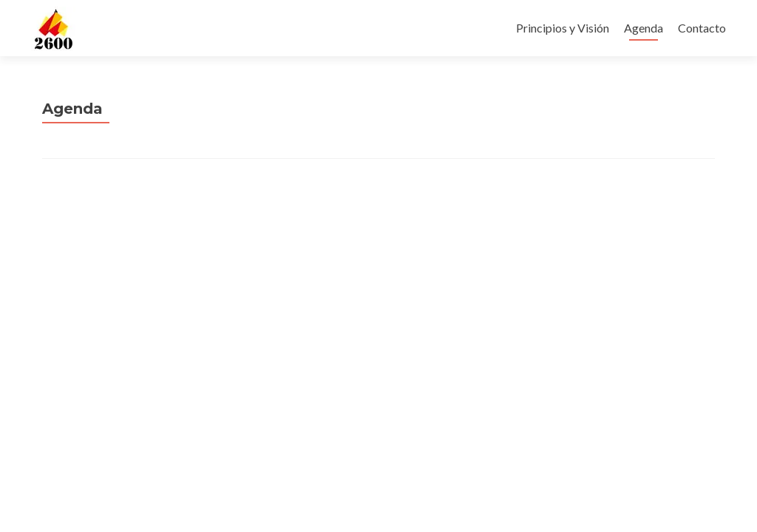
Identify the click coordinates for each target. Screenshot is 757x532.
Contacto (702, 28)
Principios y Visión (563, 28)
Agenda (644, 28)
